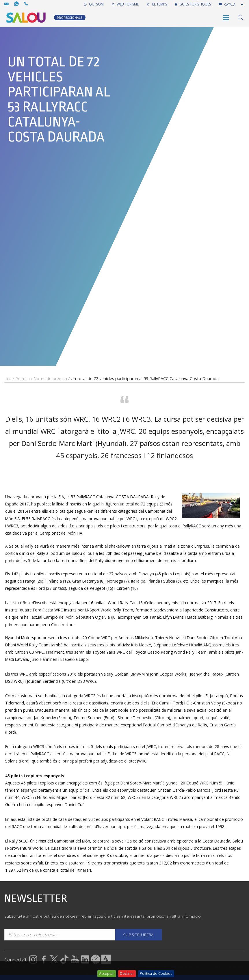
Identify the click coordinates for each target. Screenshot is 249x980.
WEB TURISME (125, 4)
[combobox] (234, 5)
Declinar (127, 973)
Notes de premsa (50, 379)
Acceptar (107, 973)
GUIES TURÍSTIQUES (193, 4)
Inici (8, 379)
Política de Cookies (156, 973)
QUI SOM (94, 4)
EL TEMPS (157, 4)
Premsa (23, 379)
